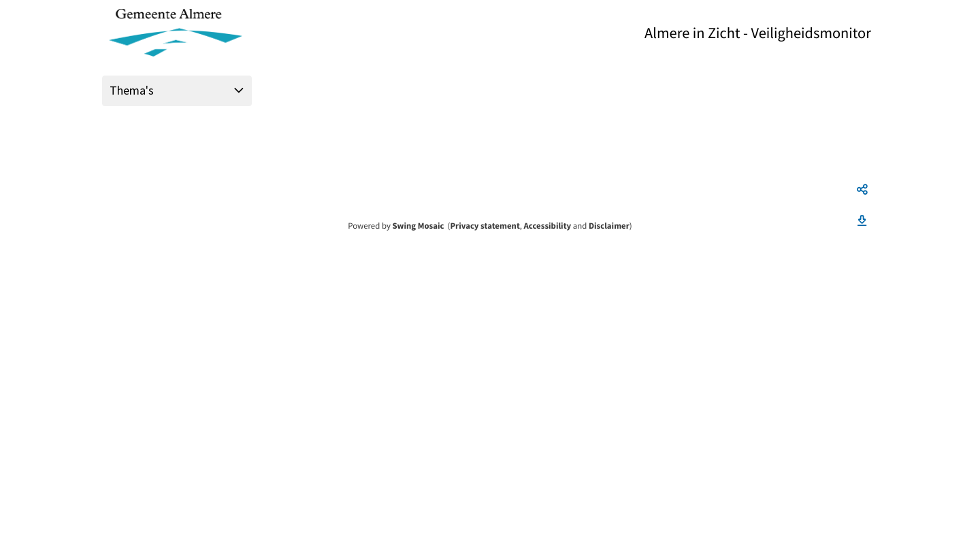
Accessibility (548, 226)
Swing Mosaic (418, 226)
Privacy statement (485, 226)
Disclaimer (609, 226)
